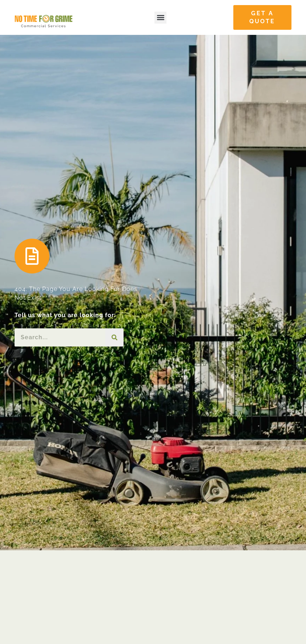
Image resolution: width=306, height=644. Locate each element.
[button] (160, 18)
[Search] (114, 337)
